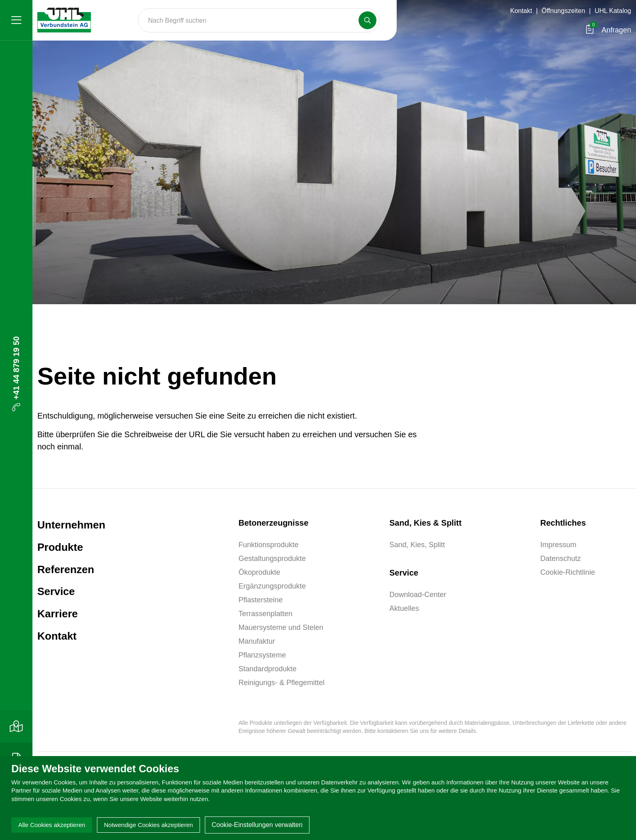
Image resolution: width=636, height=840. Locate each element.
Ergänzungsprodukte (272, 586)
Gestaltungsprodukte (272, 559)
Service (56, 591)
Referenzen (66, 569)
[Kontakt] (16, 726)
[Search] (259, 20)
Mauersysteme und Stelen (281, 627)
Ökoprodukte (259, 572)
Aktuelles (404, 608)
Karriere (58, 614)
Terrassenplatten (265, 614)
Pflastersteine (261, 600)
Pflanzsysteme (262, 655)
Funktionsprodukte (269, 545)
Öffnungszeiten (563, 11)
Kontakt (521, 11)
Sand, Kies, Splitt (417, 545)
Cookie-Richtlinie (568, 572)
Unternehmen (71, 525)
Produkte (60, 547)
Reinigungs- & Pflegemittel (281, 683)
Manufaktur (257, 641)
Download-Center (418, 595)
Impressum (558, 545)
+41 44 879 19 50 (16, 374)
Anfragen (609, 30)
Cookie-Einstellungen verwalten (257, 825)
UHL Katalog (613, 11)
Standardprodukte (268, 669)
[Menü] (16, 20)
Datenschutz (561, 559)
